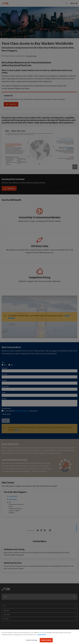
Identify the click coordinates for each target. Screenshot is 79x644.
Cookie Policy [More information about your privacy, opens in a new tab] (42, 635)
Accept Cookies (46, 640)
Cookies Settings (31, 640)
